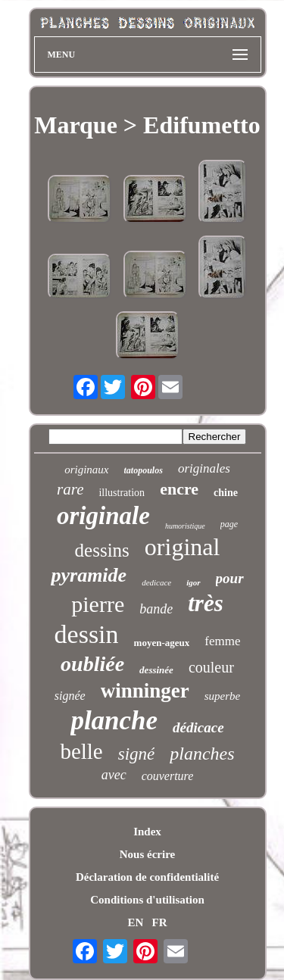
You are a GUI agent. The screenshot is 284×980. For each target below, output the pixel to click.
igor (193, 582)
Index (147, 832)
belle (81, 751)
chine (226, 493)
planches (202, 754)
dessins (102, 550)
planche (114, 721)
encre (179, 489)
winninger (145, 691)
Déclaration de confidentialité (147, 877)
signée (70, 696)
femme (222, 641)
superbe (223, 696)
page (229, 524)
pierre (98, 604)
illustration (122, 493)
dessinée (156, 670)
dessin (87, 634)
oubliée (92, 664)
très (206, 603)
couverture (168, 776)
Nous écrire (147, 854)
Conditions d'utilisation (147, 900)
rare (70, 489)
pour (230, 578)
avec (114, 775)
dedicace (156, 582)
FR (160, 922)
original (183, 547)
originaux (86, 470)
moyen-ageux (162, 643)
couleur (211, 667)
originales (204, 468)
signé (137, 754)
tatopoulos (144, 470)
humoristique (185, 526)
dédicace (198, 727)
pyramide (89, 575)
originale (103, 516)
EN (135, 922)
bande (156, 609)
